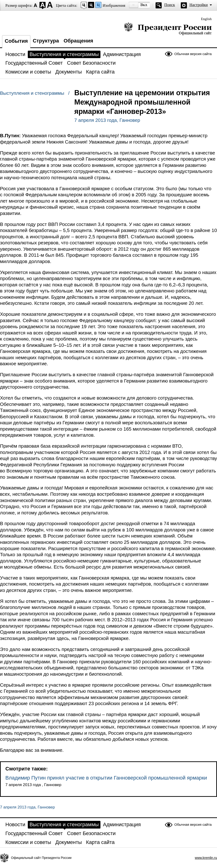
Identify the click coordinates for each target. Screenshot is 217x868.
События (16, 41)
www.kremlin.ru (206, 858)
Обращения (78, 41)
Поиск (170, 5)
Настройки (199, 5)
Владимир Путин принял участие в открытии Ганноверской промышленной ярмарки (106, 778)
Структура (46, 41)
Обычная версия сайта (193, 54)
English (206, 19)
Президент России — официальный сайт (168, 29)
